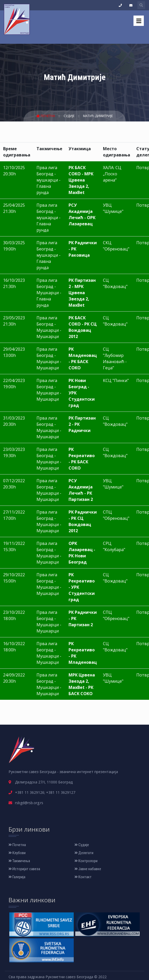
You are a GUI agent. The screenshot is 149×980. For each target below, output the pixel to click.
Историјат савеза (24, 869)
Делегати (84, 853)
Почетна (46, 116)
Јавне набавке (88, 869)
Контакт (83, 877)
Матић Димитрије (98, 116)
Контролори (86, 861)
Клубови (17, 853)
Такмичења (19, 861)
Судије (69, 116)
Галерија (17, 877)
